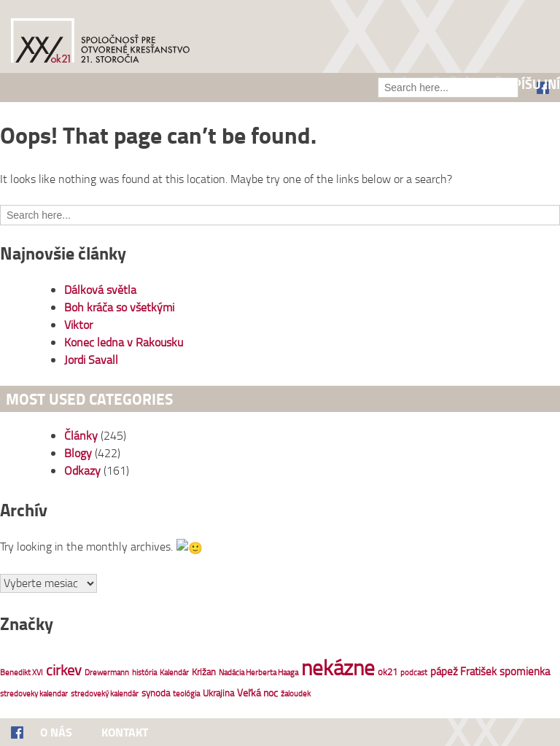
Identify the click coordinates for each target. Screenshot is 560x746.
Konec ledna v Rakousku (124, 342)
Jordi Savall (91, 360)
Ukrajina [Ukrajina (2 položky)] (218, 691)
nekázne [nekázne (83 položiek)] (338, 665)
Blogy (78, 453)
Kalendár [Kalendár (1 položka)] (174, 671)
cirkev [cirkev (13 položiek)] (64, 668)
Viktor (78, 325)
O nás (56, 731)
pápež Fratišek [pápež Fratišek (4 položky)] (463, 670)
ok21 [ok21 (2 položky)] (388, 670)
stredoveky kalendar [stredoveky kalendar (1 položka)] (34, 692)
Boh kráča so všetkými (119, 307)
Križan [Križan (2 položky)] (204, 670)
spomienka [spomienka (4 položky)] (525, 670)
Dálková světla (100, 290)
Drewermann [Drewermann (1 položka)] (107, 671)
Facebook (26, 732)
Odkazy (82, 470)
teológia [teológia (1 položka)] (186, 692)
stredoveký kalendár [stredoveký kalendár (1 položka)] (105, 692)
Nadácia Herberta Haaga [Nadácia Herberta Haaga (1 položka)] (258, 671)
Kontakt (125, 731)
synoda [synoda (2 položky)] (156, 691)
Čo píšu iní (527, 84)
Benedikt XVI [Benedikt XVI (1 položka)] (22, 671)
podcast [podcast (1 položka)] (414, 671)
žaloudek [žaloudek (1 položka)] (296, 692)
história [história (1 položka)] (144, 671)
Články (81, 435)
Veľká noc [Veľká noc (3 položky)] (257, 691)
